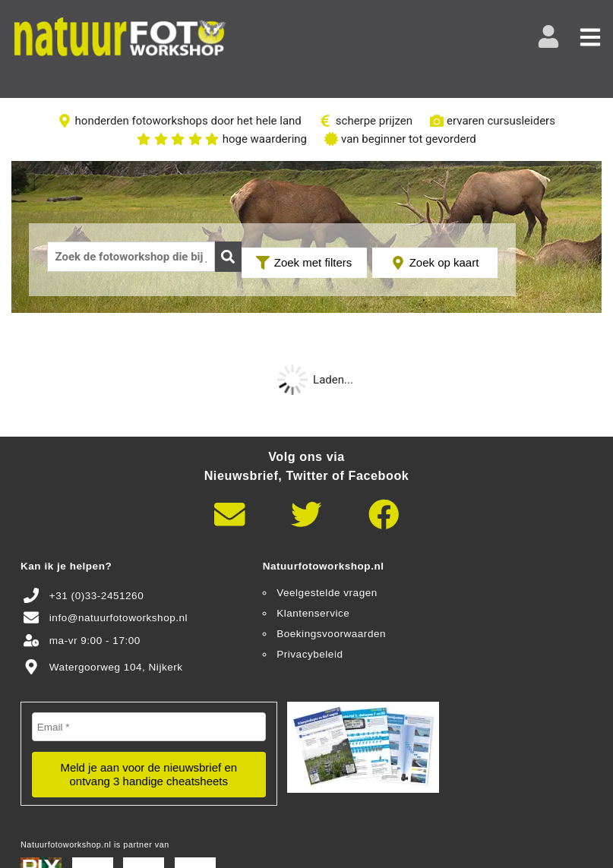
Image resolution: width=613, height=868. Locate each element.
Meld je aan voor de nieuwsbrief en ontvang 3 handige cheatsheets (149, 774)
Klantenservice (313, 613)
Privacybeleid (310, 654)
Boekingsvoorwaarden (331, 634)
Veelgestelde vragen (327, 593)
